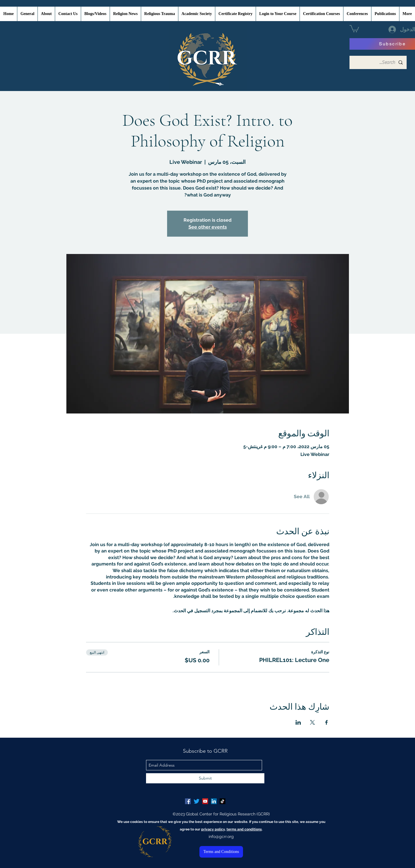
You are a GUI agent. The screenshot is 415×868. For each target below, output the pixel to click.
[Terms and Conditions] (221, 852)
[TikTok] (223, 801)
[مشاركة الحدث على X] (312, 722)
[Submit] (205, 778)
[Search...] (378, 62)
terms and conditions (244, 829)
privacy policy (213, 829)
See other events (208, 227)
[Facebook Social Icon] (188, 801)
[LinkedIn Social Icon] (214, 801)
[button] (354, 28)
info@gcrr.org (221, 837)
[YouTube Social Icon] (205, 801)
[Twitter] (197, 801)
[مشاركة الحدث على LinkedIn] (298, 722)
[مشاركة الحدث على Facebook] (327, 722)
